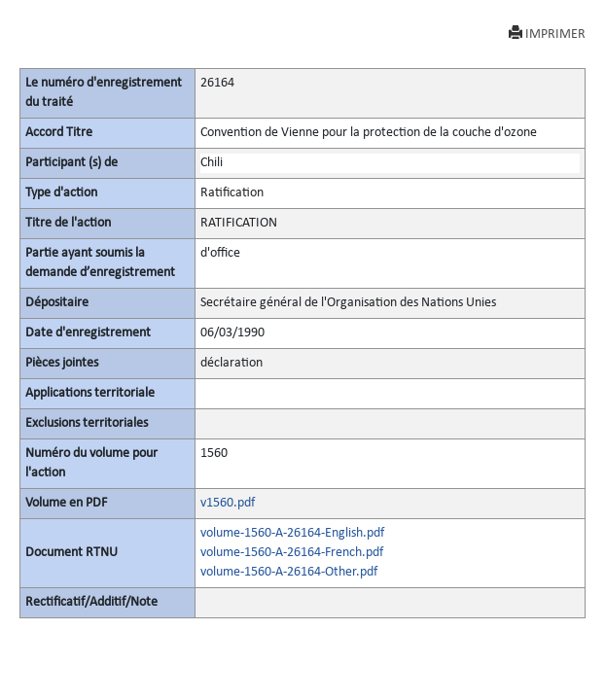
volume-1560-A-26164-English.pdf (292, 533)
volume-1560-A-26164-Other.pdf (289, 572)
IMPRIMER (547, 34)
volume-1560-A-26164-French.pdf (292, 553)
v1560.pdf (228, 503)
